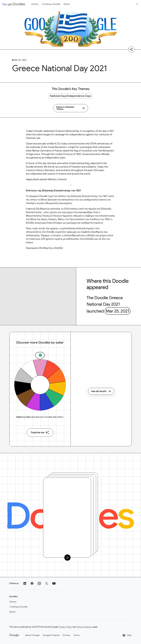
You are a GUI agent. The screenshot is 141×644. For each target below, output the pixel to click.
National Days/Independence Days (70, 96)
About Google (32, 635)
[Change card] (67, 558)
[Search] (137, 4)
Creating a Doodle (51, 4)
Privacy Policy (65, 627)
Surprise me (40, 432)
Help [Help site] (127, 635)
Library (35, 4)
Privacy (67, 635)
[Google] (14, 635)
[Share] (131, 49)
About (67, 4)
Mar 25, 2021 (118, 311)
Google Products (51, 635)
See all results (101, 391)
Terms (76, 635)
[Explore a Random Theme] (71, 108)
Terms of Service (84, 627)
